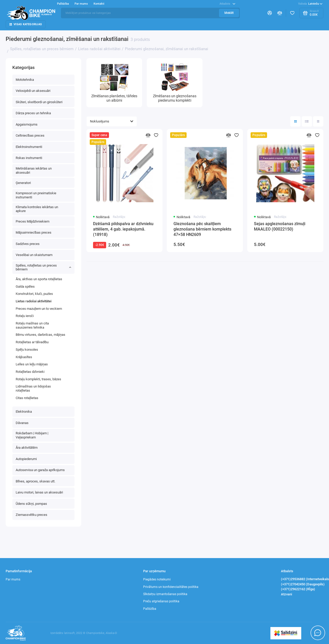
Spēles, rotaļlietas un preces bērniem (43, 267)
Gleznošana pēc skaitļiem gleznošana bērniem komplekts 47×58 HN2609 (202, 229)
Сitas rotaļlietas (27, 398)
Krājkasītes (24, 357)
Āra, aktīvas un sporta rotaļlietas (39, 279)
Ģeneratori (23, 183)
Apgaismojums (27, 124)
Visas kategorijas (26, 24)
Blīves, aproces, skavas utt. (35, 481)
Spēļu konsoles (27, 350)
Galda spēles (25, 286)
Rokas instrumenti (29, 158)
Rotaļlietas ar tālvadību (32, 342)
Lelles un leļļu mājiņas (32, 364)
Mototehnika (25, 80)
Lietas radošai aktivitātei (34, 301)
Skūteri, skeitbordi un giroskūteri (39, 102)
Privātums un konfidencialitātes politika (171, 587)
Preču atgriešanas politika (161, 601)
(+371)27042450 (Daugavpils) (303, 584)
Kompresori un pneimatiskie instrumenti (36, 195)
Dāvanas (22, 423)
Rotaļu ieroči (25, 316)
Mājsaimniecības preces (34, 232)
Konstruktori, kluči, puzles (34, 294)
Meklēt (229, 13)
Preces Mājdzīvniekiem (33, 221)
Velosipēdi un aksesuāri (33, 91)
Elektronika (24, 412)
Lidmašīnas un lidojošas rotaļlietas (33, 388)
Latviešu (310, 4)
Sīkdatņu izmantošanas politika (165, 594)
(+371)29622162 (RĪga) (298, 589)
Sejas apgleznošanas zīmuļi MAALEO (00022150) (280, 226)
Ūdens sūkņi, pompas (31, 504)
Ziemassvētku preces (31, 515)
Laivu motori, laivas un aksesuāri (39, 492)
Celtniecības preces (30, 135)
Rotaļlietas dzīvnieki (30, 372)
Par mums (81, 4)
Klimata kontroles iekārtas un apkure (37, 209)
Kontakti (99, 4)
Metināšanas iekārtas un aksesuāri (34, 170)
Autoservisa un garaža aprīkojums (40, 470)
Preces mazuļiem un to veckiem (39, 309)
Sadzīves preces (28, 244)
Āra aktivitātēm (27, 448)
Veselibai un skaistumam (34, 255)
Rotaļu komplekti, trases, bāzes (38, 379)
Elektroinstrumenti (29, 147)
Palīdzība (63, 4)
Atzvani (286, 594)
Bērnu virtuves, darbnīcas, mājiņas (40, 335)
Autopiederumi (26, 459)
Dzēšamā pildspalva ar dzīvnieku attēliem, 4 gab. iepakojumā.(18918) (123, 229)
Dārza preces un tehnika (33, 113)
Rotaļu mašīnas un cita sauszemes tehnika (32, 325)
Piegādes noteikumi (157, 579)
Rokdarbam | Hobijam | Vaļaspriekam (32, 435)
